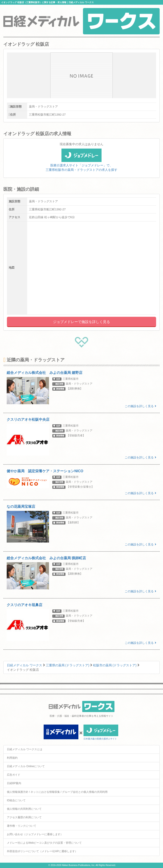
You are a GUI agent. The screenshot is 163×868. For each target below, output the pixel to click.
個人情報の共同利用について (24, 809)
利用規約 (12, 758)
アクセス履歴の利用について (24, 817)
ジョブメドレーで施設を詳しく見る (81, 322)
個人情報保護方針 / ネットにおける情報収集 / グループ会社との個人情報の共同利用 (57, 792)
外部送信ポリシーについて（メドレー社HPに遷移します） (42, 851)
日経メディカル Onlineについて (26, 766)
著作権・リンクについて (22, 826)
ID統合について (16, 800)
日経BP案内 (14, 783)
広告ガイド (14, 775)
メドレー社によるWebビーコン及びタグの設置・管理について (44, 843)
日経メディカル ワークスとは (25, 749)
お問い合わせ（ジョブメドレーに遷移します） (35, 834)
